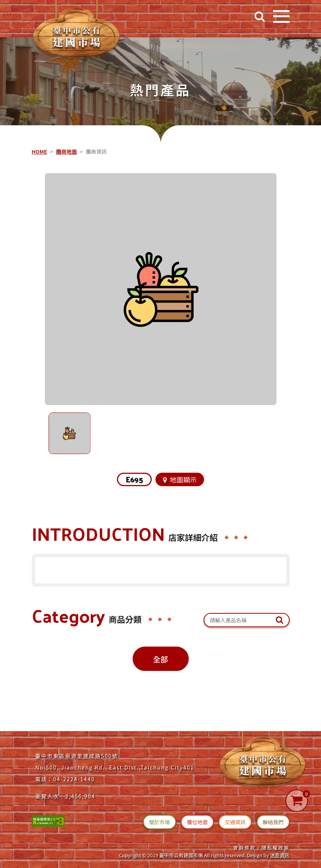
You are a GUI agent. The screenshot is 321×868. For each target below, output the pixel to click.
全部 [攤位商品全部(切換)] (161, 659)
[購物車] (297, 801)
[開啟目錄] (281, 16)
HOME (39, 151)
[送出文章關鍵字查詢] (280, 620)
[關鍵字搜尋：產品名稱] (247, 620)
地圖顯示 (180, 479)
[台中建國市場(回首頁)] (78, 32)
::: (8, 755)
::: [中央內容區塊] (33, 135)
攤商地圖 (67, 151)
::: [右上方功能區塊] (8, 13)
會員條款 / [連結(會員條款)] (247, 848)
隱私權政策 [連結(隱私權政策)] (275, 848)
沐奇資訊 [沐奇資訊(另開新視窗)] (280, 855)
